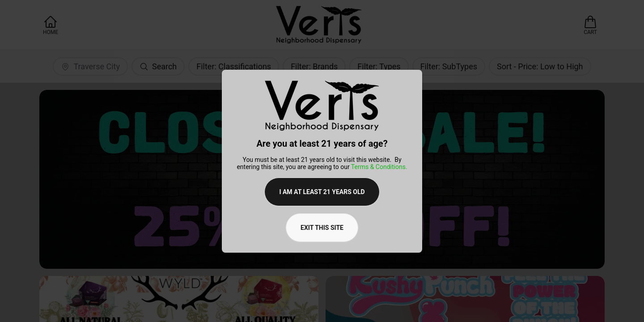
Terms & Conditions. (379, 167)
